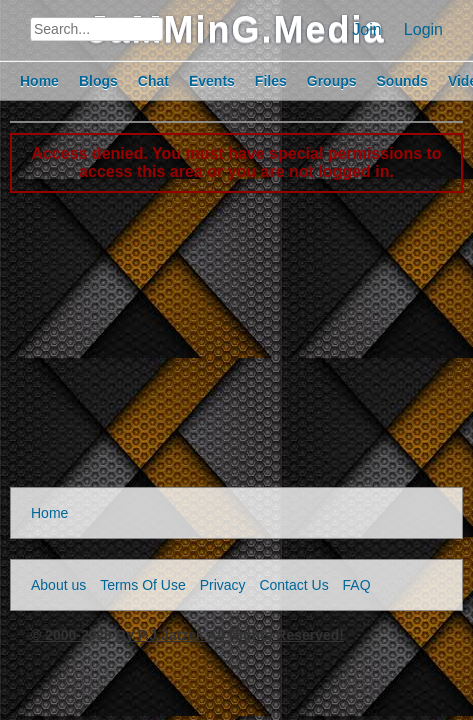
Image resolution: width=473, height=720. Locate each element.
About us (58, 585)
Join (366, 29)
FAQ (357, 585)
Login (423, 29)
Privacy (223, 585)
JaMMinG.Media (236, 29)
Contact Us (293, 585)
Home (49, 513)
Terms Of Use (143, 585)
